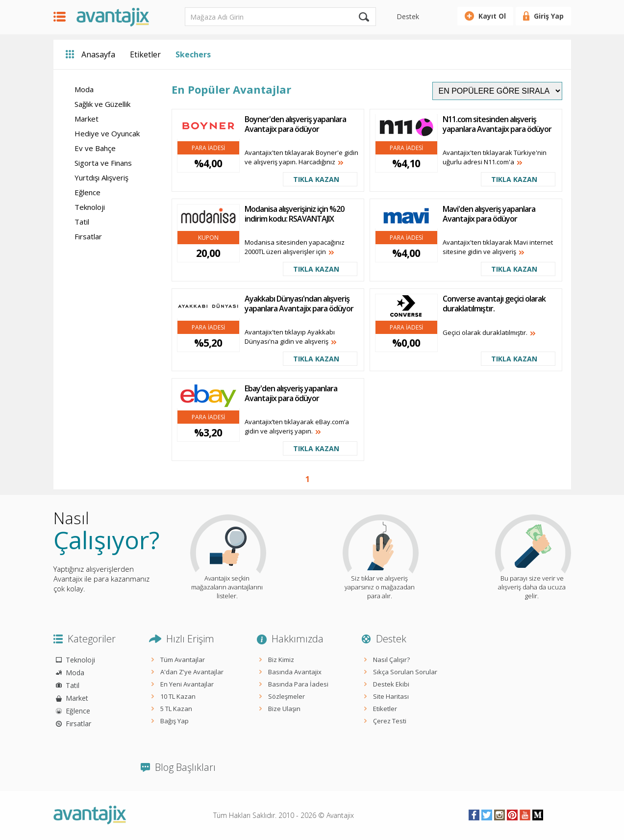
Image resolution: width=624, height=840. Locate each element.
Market (87, 119)
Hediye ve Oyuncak (107, 133)
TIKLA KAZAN (316, 179)
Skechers (193, 54)
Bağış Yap (175, 721)
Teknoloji (90, 207)
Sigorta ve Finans (103, 163)
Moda (84, 89)
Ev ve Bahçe (95, 148)
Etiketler (145, 54)
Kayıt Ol (492, 16)
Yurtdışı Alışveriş (101, 178)
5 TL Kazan (176, 709)
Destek (408, 16)
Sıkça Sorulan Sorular (405, 672)
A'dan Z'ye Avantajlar (192, 672)
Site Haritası (391, 696)
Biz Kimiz (281, 660)
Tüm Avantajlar (183, 660)
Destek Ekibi (391, 684)
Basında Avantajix (295, 672)
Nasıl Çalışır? (391, 660)
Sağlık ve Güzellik (102, 104)
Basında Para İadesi (298, 684)
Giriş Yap (549, 16)
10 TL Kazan (178, 696)
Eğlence (87, 192)
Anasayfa (98, 54)
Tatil (82, 222)
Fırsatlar (88, 236)
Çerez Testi (390, 721)
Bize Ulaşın (284, 709)
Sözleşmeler (287, 696)
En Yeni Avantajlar (187, 684)
